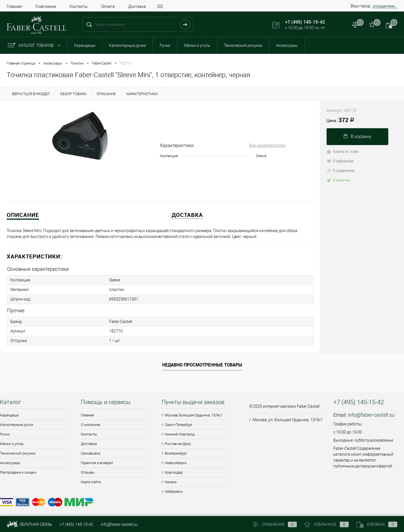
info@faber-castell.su (371, 415)
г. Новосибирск (174, 463)
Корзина (377, 524)
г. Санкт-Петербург (177, 425)
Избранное (327, 524)
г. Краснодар (172, 472)
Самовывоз (91, 453)
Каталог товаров (35, 45)
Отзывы (88, 472)
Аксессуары (287, 45)
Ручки (165, 45)
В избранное (340, 161)
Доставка (137, 6)
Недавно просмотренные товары (202, 365)
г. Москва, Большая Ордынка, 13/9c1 (192, 415)
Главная (14, 6)
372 (340, 120)
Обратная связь (29, 524)
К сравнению (341, 170)
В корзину (358, 137)
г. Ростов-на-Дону (176, 444)
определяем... (385, 6)
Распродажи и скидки (18, 472)
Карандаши (85, 45)
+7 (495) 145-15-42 (76, 524)
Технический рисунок (243, 45)
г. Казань (169, 482)
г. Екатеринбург (174, 453)
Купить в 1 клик (343, 151)
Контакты (79, 6)
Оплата (108, 6)
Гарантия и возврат (97, 463)
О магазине (46, 6)
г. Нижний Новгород (178, 434)
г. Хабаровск (172, 491)
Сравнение (275, 524)
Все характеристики (267, 145)
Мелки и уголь (197, 45)
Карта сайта (91, 482)
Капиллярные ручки (128, 45)
